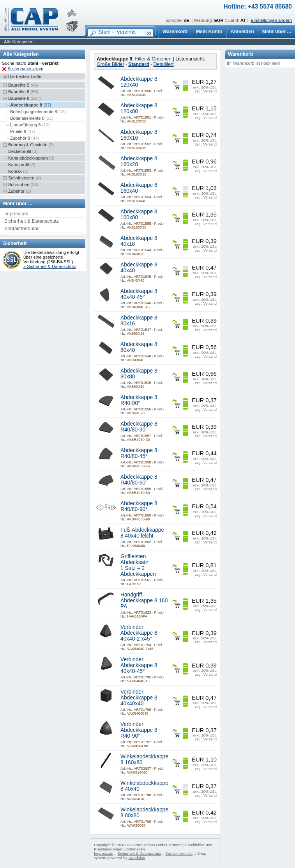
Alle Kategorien (19, 42)
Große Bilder (110, 64)
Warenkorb (175, 32)
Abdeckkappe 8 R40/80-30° (139, 427)
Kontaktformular (21, 229)
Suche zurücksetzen (26, 69)
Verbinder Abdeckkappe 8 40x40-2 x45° (139, 633)
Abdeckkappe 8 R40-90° (139, 400)
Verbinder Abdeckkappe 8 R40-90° (139, 730)
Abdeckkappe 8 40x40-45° (139, 294)
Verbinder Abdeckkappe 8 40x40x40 (139, 698)
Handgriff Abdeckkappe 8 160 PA (144, 601)
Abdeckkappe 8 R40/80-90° (139, 506)
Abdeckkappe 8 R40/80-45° (139, 453)
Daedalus (137, 858)
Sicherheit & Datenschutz (32, 221)
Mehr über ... (277, 32)
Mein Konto (209, 32)
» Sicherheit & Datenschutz (50, 266)
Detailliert (164, 64)
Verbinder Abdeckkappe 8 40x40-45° (139, 665)
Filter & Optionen (153, 59)
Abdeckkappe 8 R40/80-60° (139, 480)
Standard (139, 64)
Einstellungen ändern (271, 20)
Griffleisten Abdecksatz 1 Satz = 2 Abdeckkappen (138, 565)
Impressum (16, 214)
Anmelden (242, 32)
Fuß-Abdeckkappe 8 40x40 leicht (142, 533)
